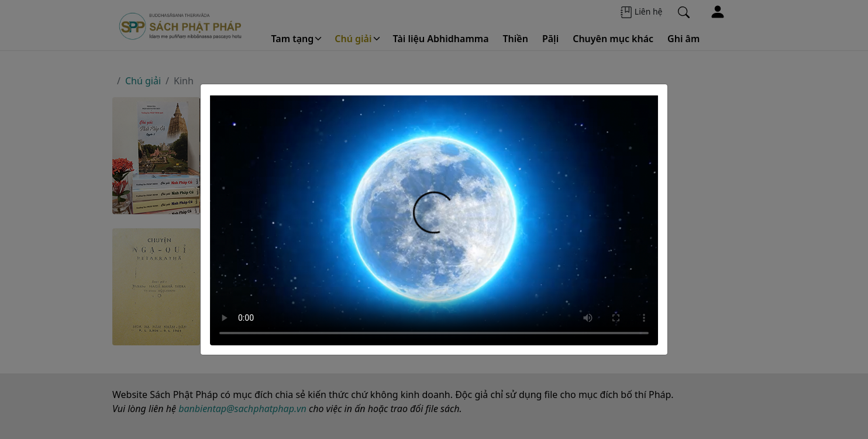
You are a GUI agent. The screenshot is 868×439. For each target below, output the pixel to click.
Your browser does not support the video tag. (434, 220)
